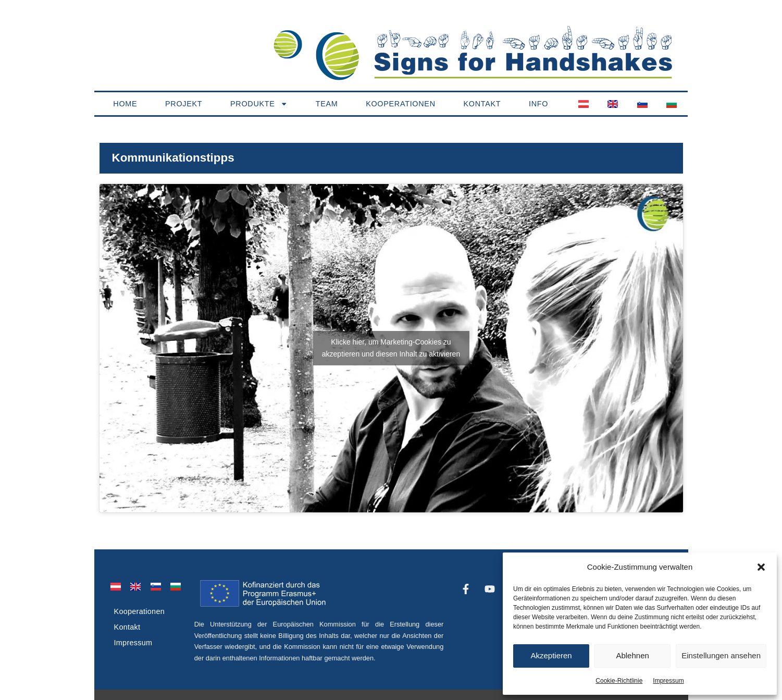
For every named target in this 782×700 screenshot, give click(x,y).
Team (327, 104)
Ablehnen (632, 655)
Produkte (259, 104)
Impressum (668, 681)
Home (125, 104)
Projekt (184, 104)
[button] (761, 567)
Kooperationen (401, 104)
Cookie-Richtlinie (619, 681)
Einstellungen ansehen (721, 655)
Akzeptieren (551, 655)
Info (538, 104)
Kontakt (482, 104)
